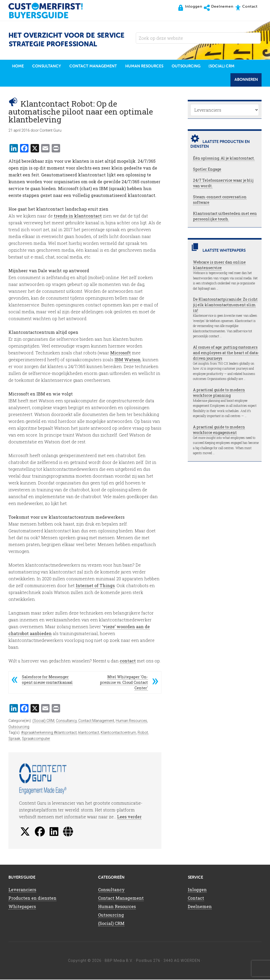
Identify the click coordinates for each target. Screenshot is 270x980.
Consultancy (66, 721)
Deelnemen (200, 907)
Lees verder (129, 817)
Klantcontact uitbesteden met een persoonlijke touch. (225, 217)
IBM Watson (127, 360)
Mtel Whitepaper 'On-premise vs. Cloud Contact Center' (124, 683)
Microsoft (120, 353)
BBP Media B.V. (119, 961)
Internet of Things (95, 586)
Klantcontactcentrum (118, 733)
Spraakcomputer (36, 739)
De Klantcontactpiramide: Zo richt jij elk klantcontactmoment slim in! (225, 306)
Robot (143, 733)
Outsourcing (19, 727)
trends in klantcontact (78, 216)
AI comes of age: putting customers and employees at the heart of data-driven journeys (226, 353)
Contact (196, 899)
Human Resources (131, 721)
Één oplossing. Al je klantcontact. (224, 159)
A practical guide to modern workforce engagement (219, 430)
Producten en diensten (32, 899)
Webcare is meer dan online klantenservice (219, 266)
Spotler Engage (207, 170)
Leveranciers (22, 890)
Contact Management (96, 721)
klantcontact (89, 733)
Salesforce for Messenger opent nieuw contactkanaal (47, 680)
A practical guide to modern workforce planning (219, 393)
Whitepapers (22, 907)
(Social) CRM (43, 721)
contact (128, 661)
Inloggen (197, 890)
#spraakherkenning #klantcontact (49, 733)
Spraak (14, 739)
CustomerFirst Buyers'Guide (51, 11)
